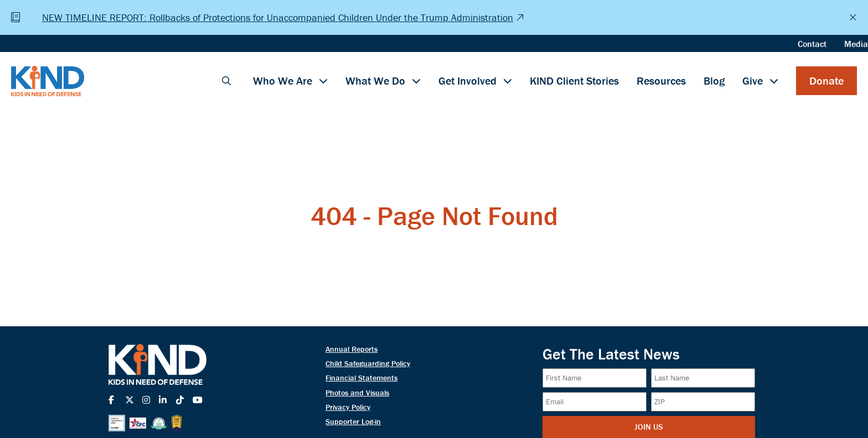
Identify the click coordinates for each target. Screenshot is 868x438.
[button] (226, 81)
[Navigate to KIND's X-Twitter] (133, 400)
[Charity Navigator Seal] (159, 423)
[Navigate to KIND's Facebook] (117, 400)
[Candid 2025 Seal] (117, 423)
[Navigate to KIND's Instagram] (151, 400)
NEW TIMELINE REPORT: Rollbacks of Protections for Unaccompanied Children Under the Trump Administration (278, 17)
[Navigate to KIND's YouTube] (201, 400)
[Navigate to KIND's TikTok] (184, 400)
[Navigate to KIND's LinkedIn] (167, 400)
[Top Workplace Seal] (177, 423)
